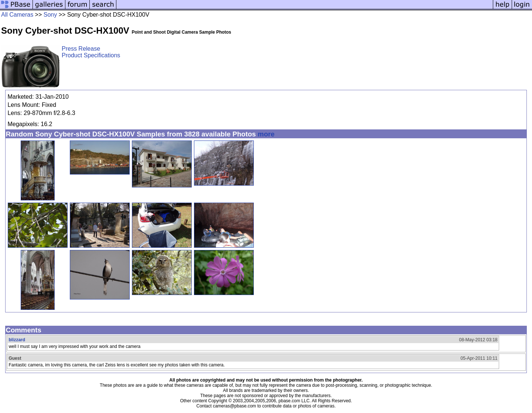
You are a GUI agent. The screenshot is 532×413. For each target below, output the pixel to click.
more (266, 134)
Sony (50, 15)
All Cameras (17, 15)
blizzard (17, 340)
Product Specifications (91, 55)
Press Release (81, 49)
